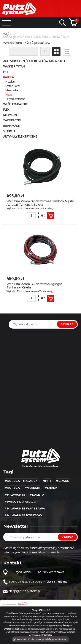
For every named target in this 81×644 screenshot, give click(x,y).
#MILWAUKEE (15, 495)
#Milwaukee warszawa (25, 508)
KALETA (8, 77)
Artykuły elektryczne (20, 136)
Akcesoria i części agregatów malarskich (35, 61)
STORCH (9, 131)
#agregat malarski (21, 481)
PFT (6, 72)
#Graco (63, 481)
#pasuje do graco (20, 501)
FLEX (6, 109)
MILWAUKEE (11, 115)
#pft (47, 481)
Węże (9, 94)
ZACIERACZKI (12, 120)
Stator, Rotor (13, 86)
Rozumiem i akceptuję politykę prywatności (40, 639)
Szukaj (67, 324)
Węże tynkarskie (16, 104)
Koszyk (51, 216)
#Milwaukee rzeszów (23, 515)
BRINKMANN (12, 126)
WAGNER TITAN (14, 66)
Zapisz (67, 537)
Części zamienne (15, 99)
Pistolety (10, 81)
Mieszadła (12, 90)
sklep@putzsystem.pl (25, 591)
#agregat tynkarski (22, 488)
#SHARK (51, 488)
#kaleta (37, 495)
